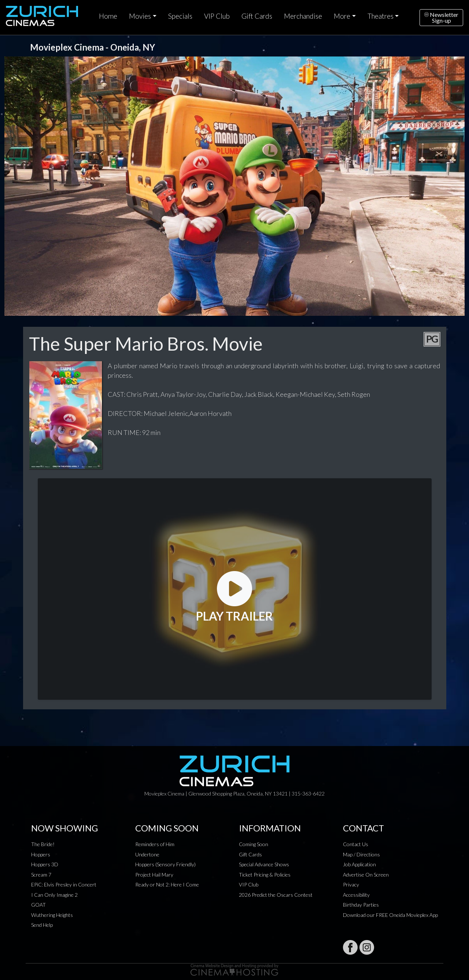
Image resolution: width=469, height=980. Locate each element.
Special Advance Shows (264, 864)
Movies (140, 16)
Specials (180, 16)
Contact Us (356, 844)
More (342, 16)
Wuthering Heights (52, 915)
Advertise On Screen (366, 875)
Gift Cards (257, 16)
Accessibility (356, 895)
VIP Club (217, 16)
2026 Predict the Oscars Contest (276, 895)
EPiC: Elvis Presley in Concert (64, 884)
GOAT (38, 905)
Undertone (147, 854)
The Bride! (43, 844)
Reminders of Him (155, 844)
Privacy (351, 884)
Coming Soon (254, 844)
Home (108, 16)
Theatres (381, 16)
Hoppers (41, 854)
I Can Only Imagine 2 (54, 895)
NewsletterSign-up (441, 17)
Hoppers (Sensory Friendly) (165, 864)
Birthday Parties (361, 905)
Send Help (42, 925)
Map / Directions (361, 854)
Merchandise (303, 16)
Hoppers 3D (45, 864)
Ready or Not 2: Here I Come (167, 884)
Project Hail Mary (154, 875)
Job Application (359, 864)
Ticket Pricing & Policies (265, 875)
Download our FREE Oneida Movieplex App (390, 915)
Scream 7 (41, 875)
